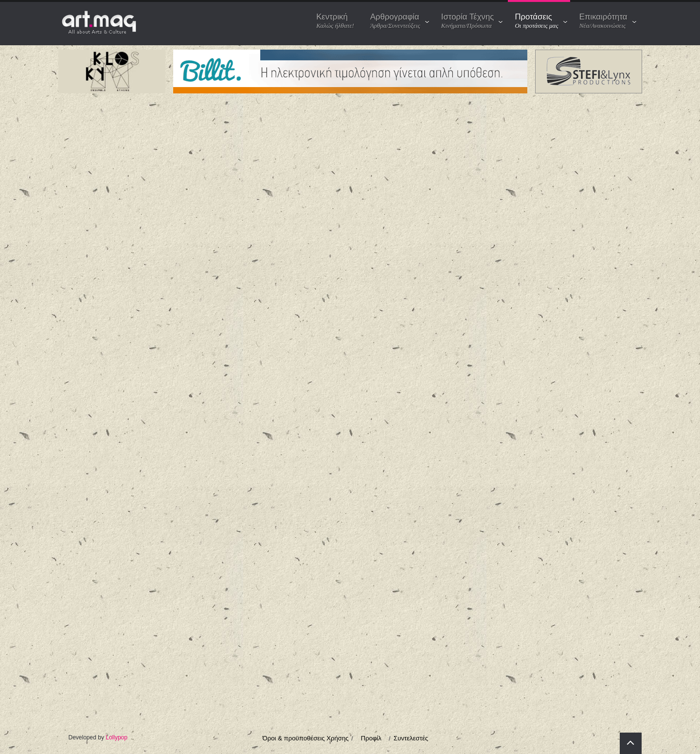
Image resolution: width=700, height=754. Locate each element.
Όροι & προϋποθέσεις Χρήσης (306, 738)
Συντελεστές (411, 738)
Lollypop (117, 737)
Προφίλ (371, 738)
